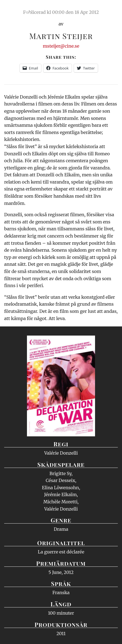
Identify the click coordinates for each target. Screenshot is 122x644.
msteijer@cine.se (61, 46)
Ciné (18, 10)
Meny (111, 10)
